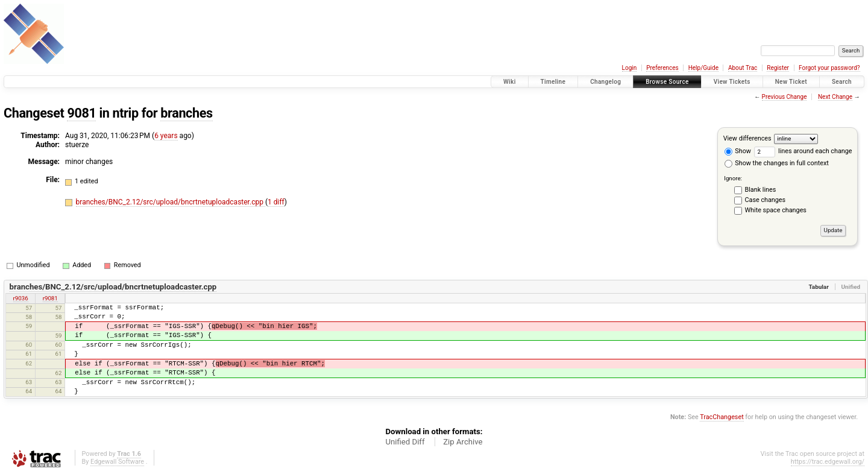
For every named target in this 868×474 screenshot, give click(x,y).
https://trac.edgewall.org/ (828, 462)
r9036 (21, 298)
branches (186, 113)
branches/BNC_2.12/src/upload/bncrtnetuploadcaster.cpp (171, 202)
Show (738, 151)
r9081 (50, 298)
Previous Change (785, 97)
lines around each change (803, 151)
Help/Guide (703, 68)
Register (778, 68)
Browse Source (667, 82)
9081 (81, 113)
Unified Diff (405, 442)
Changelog (605, 82)
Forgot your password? (829, 68)
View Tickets (732, 82)
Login (630, 68)
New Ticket (791, 82)
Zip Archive (463, 442)
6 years (166, 136)
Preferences (662, 68)
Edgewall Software (117, 462)
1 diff (276, 202)
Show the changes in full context (777, 163)
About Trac (743, 68)
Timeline (553, 82)
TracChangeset (722, 417)
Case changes (766, 200)
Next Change (835, 97)
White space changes (776, 210)
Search (842, 82)
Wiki (510, 82)
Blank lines (761, 190)
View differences (747, 138)
